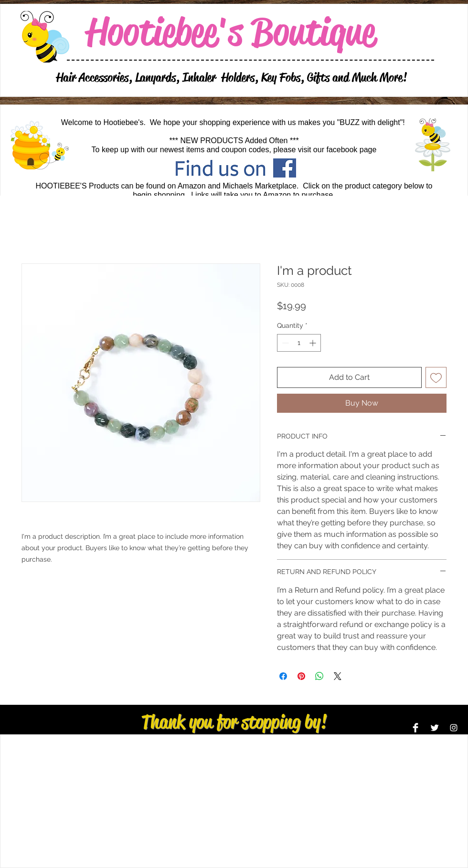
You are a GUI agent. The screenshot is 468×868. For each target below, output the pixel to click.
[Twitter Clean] (435, 728)
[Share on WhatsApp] (319, 676)
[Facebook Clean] (415, 728)
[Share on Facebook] (283, 676)
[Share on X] (338, 676)
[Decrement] (284, 343)
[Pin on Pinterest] (301, 676)
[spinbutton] (299, 343)
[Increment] (314, 343)
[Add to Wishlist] (436, 377)
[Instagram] (454, 728)
